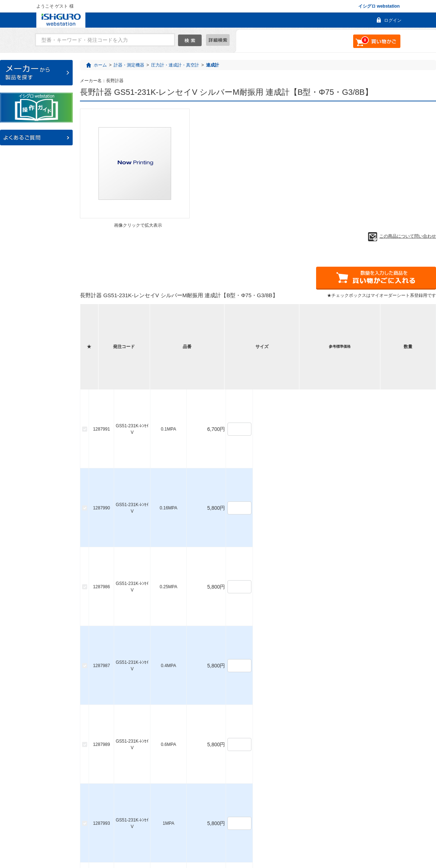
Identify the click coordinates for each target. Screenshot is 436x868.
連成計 (213, 65)
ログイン (393, 20)
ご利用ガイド (164, 836)
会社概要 (238, 836)
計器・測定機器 (129, 65)
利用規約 (268, 836)
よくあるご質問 (123, 836)
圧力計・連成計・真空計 (175, 65)
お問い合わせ (203, 836)
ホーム (100, 65)
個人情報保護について (311, 836)
